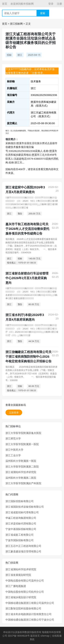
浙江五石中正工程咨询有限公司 (23, 546)
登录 (51, 4)
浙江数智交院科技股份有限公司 (23, 608)
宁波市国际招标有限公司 (20, 540)
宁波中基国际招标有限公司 (21, 529)
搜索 (43, 13)
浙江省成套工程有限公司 (20, 535)
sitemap (45, 636)
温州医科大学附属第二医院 (21, 478)
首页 (5, 4)
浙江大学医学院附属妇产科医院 (23, 483)
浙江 (20, 55)
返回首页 (35, 636)
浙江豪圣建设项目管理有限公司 (23, 551)
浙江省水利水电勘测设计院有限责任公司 (29, 614)
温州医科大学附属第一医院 (21, 461)
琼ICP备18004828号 (19, 636)
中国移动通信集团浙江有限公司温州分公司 (30, 603)
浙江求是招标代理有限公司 (21, 523)
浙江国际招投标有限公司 (20, 501)
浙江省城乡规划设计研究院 (21, 597)
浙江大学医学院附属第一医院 (22, 444)
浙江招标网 (16, 24)
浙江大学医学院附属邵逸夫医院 (23, 433)
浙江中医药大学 (14, 450)
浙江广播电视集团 (16, 586)
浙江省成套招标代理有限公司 (22, 512)
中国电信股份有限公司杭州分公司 (25, 592)
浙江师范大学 (13, 438)
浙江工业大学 (13, 455)
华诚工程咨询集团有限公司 (21, 518)
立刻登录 (14, 412)
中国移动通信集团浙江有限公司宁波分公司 (30, 620)
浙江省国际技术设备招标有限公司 (25, 507)
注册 (59, 4)
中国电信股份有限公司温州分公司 (25, 580)
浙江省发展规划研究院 (18, 575)
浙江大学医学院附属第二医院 (22, 466)
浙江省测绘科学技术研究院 (21, 472)
